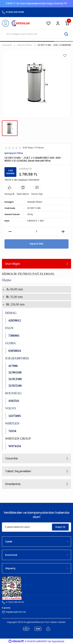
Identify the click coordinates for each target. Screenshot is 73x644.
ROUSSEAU (13, 393)
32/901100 (15, 372)
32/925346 (15, 386)
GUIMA (11, 343)
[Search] (36, 34)
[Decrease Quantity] (10, 232)
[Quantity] (36, 232)
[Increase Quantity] (63, 232)
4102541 (14, 401)
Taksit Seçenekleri (18, 471)
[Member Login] (58, 23)
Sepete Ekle (36, 244)
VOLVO (11, 408)
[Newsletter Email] (36, 527)
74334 (12, 431)
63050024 (15, 351)
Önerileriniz (13, 484)
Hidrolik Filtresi (35, 202)
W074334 (15, 446)
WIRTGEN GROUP (18, 439)
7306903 (14, 336)
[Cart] (67, 23)
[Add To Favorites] (65, 55)
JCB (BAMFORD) (17, 358)
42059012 (15, 320)
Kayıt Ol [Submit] (60, 527)
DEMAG (11, 313)
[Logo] (21, 23)
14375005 (15, 416)
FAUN (9, 328)
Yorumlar (11, 458)
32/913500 (15, 379)
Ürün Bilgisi (12, 264)
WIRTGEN (12, 423)
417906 (13, 366)
